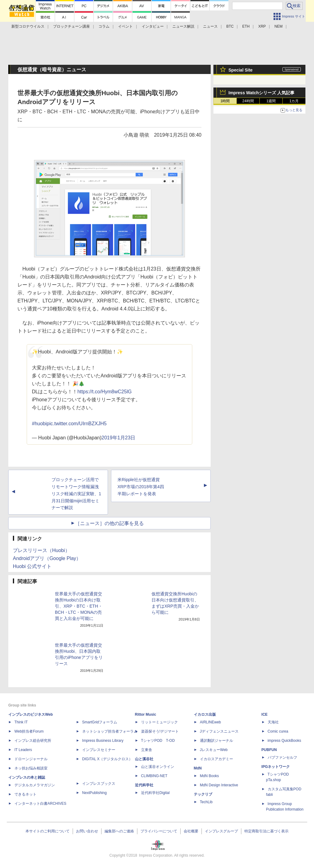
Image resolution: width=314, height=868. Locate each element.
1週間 (271, 101)
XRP (262, 26)
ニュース (210, 26)
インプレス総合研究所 (33, 741)
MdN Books (209, 776)
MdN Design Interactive (219, 785)
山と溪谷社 (144, 759)
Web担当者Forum (29, 731)
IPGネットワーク (276, 767)
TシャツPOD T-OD (158, 741)
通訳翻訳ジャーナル (216, 741)
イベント (125, 26)
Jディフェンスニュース (219, 731)
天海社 (273, 722)
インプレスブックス (99, 784)
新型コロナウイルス (28, 26)
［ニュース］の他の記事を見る (109, 523)
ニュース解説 (183, 26)
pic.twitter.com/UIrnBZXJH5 (77, 424)
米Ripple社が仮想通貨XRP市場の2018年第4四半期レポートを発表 (141, 487)
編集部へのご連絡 (119, 831)
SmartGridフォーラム (100, 722)
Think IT (21, 722)
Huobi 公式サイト (32, 566)
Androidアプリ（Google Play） (47, 558)
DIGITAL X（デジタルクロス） (107, 759)
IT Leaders (23, 750)
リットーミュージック (159, 722)
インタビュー (153, 26)
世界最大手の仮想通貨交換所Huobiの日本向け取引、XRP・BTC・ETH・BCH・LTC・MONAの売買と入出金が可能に (79, 606)
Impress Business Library (103, 741)
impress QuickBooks (284, 741)
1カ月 (294, 101)
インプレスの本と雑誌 (27, 777)
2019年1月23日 (118, 438)
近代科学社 (144, 785)
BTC (230, 26)
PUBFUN (269, 750)
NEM (279, 26)
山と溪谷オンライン (158, 767)
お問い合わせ (87, 831)
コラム (104, 26)
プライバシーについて (159, 831)
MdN (198, 768)
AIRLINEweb (211, 722)
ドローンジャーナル (31, 759)
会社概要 (191, 831)
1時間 (225, 101)
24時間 (248, 101)
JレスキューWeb (214, 750)
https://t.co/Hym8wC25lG (104, 392)
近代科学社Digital (155, 793)
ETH (246, 26)
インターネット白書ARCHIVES (40, 804)
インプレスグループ (221, 831)
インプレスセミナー (99, 750)
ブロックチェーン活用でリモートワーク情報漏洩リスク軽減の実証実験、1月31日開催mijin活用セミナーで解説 (76, 494)
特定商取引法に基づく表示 (266, 831)
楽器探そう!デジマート (160, 731)
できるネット (25, 794)
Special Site (241, 70)
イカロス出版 (205, 714)
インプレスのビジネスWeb (31, 714)
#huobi (39, 424)
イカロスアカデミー (216, 759)
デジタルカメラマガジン (35, 785)
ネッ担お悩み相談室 (31, 768)
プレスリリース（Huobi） (41, 550)
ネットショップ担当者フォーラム (110, 731)
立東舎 (147, 750)
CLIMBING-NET (154, 776)
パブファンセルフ (282, 757)
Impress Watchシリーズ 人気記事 (261, 93)
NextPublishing (94, 793)
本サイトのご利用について (48, 831)
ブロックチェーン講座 (71, 26)
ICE (265, 714)
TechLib (206, 802)
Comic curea (278, 731)
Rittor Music (146, 714)
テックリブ (203, 794)
